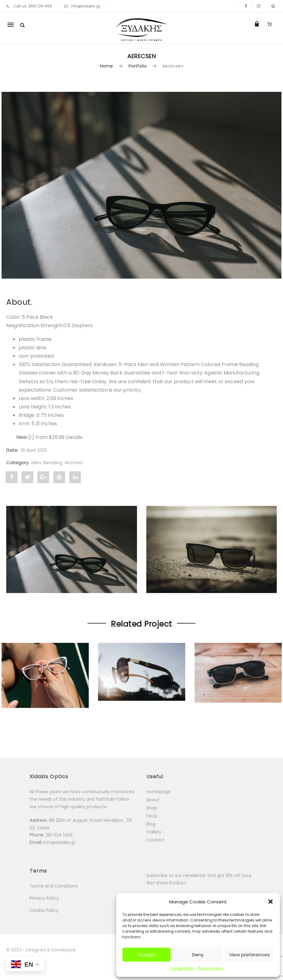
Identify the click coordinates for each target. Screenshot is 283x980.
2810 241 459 (40, 6)
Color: (14, 317)
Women (74, 462)
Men (36, 462)
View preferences (250, 955)
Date (12, 450)
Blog (151, 824)
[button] (271, 902)
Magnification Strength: (35, 325)
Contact (156, 840)
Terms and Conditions (54, 886)
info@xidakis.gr (86, 6)
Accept (146, 955)
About (153, 800)
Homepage (158, 792)
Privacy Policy (210, 968)
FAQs (152, 816)
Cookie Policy (182, 968)
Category (17, 462)
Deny (198, 955)
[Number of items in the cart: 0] (269, 24)
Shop (152, 808)
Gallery (154, 832)
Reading (53, 462)
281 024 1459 (60, 835)
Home (107, 66)
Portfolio (138, 66)
